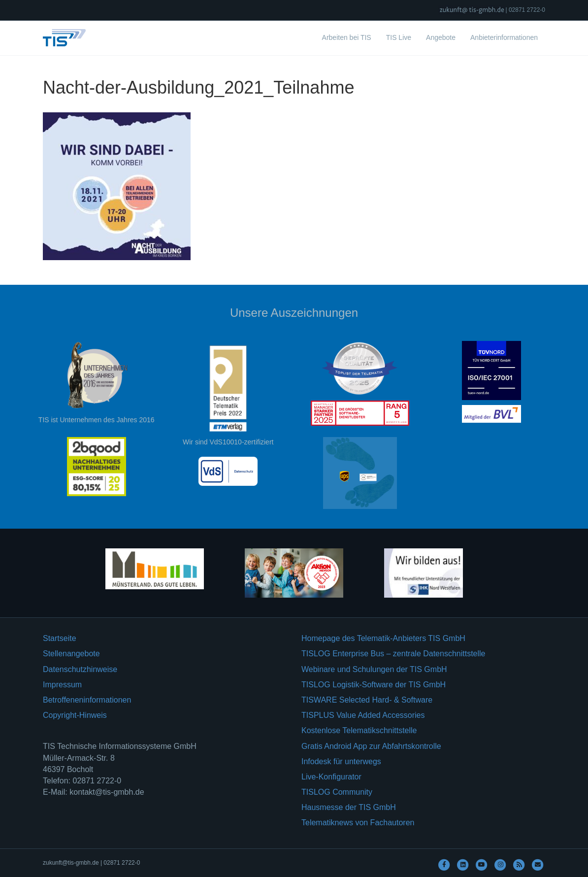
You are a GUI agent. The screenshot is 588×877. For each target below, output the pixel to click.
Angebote (441, 37)
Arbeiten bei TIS (347, 37)
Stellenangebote (71, 654)
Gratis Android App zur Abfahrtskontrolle (371, 746)
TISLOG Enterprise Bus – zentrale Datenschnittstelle (393, 654)
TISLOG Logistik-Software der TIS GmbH (374, 685)
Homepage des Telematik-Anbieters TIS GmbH (383, 638)
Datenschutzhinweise (80, 669)
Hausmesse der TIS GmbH (349, 807)
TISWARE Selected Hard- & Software (367, 700)
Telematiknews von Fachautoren (358, 823)
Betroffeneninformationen (87, 700)
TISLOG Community (337, 792)
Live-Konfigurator (331, 777)
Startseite (60, 638)
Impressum (62, 685)
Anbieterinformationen (504, 37)
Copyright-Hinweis (75, 715)
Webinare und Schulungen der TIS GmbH (374, 669)
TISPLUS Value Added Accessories (363, 715)
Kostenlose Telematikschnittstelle (359, 730)
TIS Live (399, 37)
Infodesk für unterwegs (341, 761)
